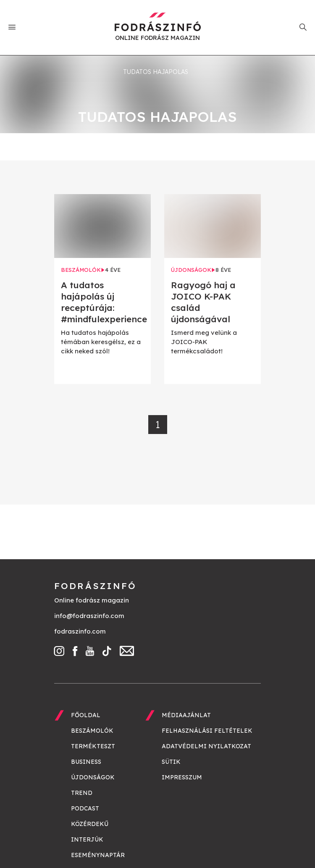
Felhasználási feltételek (207, 731)
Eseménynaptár (98, 855)
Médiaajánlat (186, 715)
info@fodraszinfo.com (89, 616)
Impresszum (182, 777)
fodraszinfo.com (80, 631)
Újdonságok (93, 777)
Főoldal (86, 715)
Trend (82, 793)
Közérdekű (90, 824)
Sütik (171, 762)
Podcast (85, 808)
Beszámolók (92, 731)
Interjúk (87, 839)
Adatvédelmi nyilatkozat (206, 746)
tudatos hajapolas (156, 72)
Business (86, 762)
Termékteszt (93, 746)
